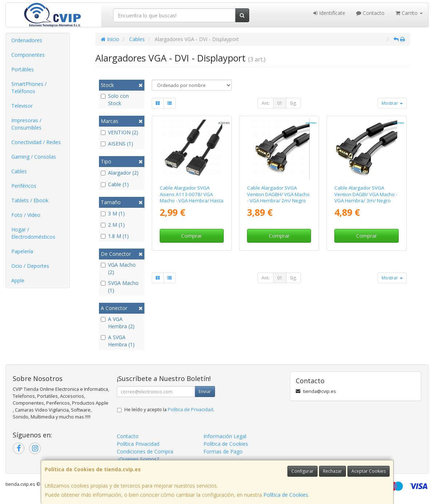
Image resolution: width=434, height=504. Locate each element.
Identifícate (329, 13)
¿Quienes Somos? (138, 459)
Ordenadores (27, 40)
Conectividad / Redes (36, 142)
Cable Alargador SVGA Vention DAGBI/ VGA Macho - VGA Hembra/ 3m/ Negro (366, 194)
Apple (18, 280)
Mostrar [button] (392, 103)
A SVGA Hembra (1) (118, 341)
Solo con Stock (115, 100)
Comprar (192, 236)
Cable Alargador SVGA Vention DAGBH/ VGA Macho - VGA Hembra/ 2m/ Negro (278, 194)
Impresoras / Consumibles (26, 124)
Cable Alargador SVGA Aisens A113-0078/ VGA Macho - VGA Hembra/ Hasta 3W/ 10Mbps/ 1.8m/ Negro (192, 197)
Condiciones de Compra (145, 451)
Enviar (205, 391)
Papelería (22, 251)
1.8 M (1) (115, 236)
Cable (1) (115, 184)
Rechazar (333, 471)
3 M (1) (113, 213)
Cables (19, 171)
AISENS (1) (117, 144)
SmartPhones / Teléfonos (29, 88)
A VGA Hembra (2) (118, 323)
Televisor (22, 106)
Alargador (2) (120, 173)
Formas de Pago (223, 451)
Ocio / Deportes (30, 266)
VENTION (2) (120, 132)
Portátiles (23, 69)
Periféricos (24, 186)
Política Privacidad (138, 444)
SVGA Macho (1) (120, 287)
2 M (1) (113, 225)
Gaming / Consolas (34, 157)
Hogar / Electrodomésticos (33, 233)
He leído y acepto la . (169, 410)
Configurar (302, 471)
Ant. (266, 103)
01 (280, 103)
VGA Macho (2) (118, 268)
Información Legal (225, 436)
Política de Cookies (286, 495)
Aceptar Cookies (369, 471)
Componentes (28, 55)
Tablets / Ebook (30, 200)
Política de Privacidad (190, 410)
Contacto (370, 13)
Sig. (293, 103)
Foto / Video (26, 215)
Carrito (409, 13)
